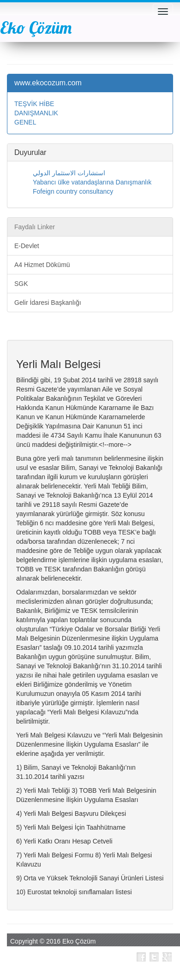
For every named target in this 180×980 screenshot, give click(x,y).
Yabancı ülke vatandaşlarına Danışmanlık (92, 182)
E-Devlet (27, 246)
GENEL (25, 122)
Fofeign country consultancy (73, 191)
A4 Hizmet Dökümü (42, 265)
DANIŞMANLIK (36, 113)
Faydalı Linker (35, 227)
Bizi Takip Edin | (109, 957)
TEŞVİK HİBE (34, 104)
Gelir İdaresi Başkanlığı (48, 303)
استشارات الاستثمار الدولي (69, 173)
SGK (21, 284)
